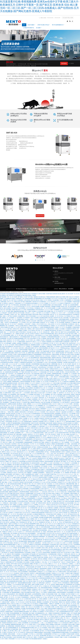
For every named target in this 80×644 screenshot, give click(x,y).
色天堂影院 (23, 557)
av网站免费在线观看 (29, 348)
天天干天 (60, 505)
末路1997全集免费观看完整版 (47, 334)
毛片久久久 (37, 412)
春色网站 (59, 495)
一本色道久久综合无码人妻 (52, 505)
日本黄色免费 (53, 545)
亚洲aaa (56, 319)
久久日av (16, 306)
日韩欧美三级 (54, 535)
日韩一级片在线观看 (54, 426)
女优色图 (21, 326)
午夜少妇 (27, 497)
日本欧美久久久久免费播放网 (55, 559)
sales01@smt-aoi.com (59, 283)
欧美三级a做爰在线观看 (14, 516)
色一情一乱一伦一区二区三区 (65, 437)
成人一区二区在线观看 (49, 406)
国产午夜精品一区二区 (57, 623)
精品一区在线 (76, 378)
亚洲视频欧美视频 (52, 485)
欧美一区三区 (64, 385)
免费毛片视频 (10, 576)
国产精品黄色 (8, 319)
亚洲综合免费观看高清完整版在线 (23, 345)
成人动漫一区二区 (61, 530)
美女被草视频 (18, 409)
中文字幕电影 (38, 396)
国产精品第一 (70, 631)
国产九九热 (27, 338)
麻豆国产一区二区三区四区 (12, 348)
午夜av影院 (15, 385)
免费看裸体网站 (16, 382)
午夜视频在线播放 (29, 493)
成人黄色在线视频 (69, 503)
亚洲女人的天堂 (67, 430)
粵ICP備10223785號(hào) (21, 289)
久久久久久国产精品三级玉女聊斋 (72, 311)
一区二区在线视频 (8, 607)
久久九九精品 (57, 543)
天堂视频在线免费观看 (49, 546)
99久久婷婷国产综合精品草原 (27, 361)
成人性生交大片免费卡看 (61, 533)
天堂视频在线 (37, 308)
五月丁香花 (30, 401)
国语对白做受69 (16, 607)
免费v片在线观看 (36, 584)
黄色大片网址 (45, 548)
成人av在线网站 (58, 388)
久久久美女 (74, 303)
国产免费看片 (32, 452)
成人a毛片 (71, 545)
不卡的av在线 (67, 370)
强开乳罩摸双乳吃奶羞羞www (66, 314)
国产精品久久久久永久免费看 (69, 361)
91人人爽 (78, 554)
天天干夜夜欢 (20, 487)
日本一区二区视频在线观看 (18, 319)
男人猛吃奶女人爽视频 (50, 444)
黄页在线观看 (9, 474)
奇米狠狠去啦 (71, 324)
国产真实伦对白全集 (22, 533)
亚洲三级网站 (36, 615)
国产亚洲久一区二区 (58, 599)
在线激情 (12, 553)
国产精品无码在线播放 (7, 637)
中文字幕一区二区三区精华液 (47, 455)
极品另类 (49, 503)
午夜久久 (67, 453)
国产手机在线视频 (47, 299)
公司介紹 (56, 289)
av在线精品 (20, 575)
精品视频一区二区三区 (60, 604)
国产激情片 (38, 608)
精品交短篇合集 (44, 549)
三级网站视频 (3, 302)
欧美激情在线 (43, 353)
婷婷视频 (76, 549)
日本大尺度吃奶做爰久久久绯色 (41, 362)
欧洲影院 (16, 458)
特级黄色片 (12, 410)
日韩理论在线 (67, 554)
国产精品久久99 (61, 501)
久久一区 (13, 430)
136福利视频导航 (33, 497)
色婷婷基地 (35, 422)
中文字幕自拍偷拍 (15, 305)
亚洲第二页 (44, 594)
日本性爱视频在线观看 (25, 337)
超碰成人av (52, 589)
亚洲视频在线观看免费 (37, 540)
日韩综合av (22, 493)
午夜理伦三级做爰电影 (47, 342)
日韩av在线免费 (47, 535)
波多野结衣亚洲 (30, 632)
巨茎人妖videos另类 (59, 557)
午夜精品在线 (39, 529)
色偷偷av (45, 639)
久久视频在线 (74, 322)
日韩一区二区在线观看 (46, 607)
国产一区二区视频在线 (8, 351)
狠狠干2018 (63, 332)
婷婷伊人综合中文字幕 (20, 353)
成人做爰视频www (65, 586)
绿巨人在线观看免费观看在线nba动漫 (65, 612)
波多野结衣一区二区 (45, 322)
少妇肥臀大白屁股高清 (39, 418)
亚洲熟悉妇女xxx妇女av (41, 410)
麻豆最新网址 (43, 346)
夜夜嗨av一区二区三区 (40, 505)
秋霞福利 (50, 568)
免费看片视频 (10, 591)
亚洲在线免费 (63, 383)
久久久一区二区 (58, 564)
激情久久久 (11, 306)
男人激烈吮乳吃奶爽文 (35, 463)
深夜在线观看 (50, 532)
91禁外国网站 (70, 629)
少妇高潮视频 (74, 463)
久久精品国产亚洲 (18, 513)
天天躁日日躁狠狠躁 (44, 511)
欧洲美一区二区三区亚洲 (32, 398)
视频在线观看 (11, 407)
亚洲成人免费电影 (24, 396)
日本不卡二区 (10, 302)
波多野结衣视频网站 (69, 449)
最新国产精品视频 (60, 353)
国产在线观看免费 (68, 584)
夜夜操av (6, 524)
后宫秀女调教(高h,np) (55, 385)
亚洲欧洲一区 (29, 346)
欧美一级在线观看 (65, 409)
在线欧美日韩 (21, 445)
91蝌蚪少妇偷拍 (16, 477)
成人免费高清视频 (62, 537)
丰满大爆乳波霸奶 (66, 401)
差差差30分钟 (29, 342)
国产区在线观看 (76, 584)
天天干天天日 (55, 299)
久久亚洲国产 (66, 527)
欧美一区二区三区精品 (72, 375)
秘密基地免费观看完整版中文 (11, 545)
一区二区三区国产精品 (28, 620)
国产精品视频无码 (63, 321)
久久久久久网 (40, 316)
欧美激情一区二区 (62, 447)
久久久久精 (8, 436)
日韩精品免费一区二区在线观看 (53, 340)
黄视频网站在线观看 (35, 345)
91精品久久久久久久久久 (59, 378)
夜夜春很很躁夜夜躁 (26, 423)
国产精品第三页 (5, 553)
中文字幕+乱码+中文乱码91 (74, 588)
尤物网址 (55, 447)
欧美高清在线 (24, 506)
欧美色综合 (14, 330)
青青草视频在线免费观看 (52, 469)
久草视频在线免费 (74, 377)
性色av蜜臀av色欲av (70, 509)
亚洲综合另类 (17, 302)
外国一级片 (44, 484)
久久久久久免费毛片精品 (67, 485)
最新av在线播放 (15, 396)
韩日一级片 (62, 455)
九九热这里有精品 (63, 626)
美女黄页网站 (64, 610)
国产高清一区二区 (47, 350)
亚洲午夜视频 (71, 479)
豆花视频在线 (27, 565)
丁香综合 (17, 326)
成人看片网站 (11, 631)
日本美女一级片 (69, 636)
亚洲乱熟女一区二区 (68, 406)
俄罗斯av (47, 369)
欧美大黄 (33, 300)
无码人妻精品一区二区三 (60, 367)
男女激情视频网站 (20, 442)
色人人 (51, 447)
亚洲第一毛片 (60, 434)
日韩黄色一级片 (24, 607)
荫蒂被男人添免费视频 (73, 626)
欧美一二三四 (46, 453)
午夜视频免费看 (7, 396)
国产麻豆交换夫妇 (56, 498)
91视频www (4, 532)
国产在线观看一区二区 (22, 457)
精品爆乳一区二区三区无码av (57, 316)
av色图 (37, 570)
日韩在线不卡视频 (59, 637)
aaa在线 (46, 321)
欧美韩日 (27, 319)
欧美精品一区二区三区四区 (27, 340)
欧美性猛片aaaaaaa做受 (51, 418)
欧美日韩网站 (40, 634)
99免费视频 (8, 624)
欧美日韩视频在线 (9, 346)
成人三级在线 (51, 468)
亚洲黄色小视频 (69, 573)
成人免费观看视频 (23, 449)
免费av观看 (28, 364)
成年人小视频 (28, 311)
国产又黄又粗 (51, 372)
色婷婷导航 (67, 576)
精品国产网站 (61, 469)
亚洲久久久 (73, 409)
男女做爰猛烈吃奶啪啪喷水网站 (35, 436)
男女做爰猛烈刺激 (25, 463)
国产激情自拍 (12, 599)
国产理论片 (12, 521)
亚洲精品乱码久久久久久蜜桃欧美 (57, 621)
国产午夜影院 (15, 417)
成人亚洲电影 (12, 618)
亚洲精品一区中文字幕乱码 (29, 330)
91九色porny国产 (41, 393)
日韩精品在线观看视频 (27, 380)
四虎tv (34, 580)
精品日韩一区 (75, 364)
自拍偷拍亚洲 (65, 308)
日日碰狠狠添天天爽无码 (71, 329)
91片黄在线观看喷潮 (35, 631)
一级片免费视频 (24, 556)
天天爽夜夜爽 (25, 343)
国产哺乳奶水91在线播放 (49, 540)
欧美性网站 (68, 508)
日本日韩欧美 (50, 367)
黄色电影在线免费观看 (56, 401)
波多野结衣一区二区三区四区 (13, 340)
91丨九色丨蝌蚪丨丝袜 (45, 401)
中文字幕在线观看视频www (44, 326)
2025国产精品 (28, 602)
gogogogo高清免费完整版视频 (67, 310)
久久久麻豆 (50, 463)
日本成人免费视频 (12, 605)
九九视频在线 (3, 557)
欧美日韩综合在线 (22, 588)
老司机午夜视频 (4, 327)
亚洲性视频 (58, 409)
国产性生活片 (14, 588)
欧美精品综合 (62, 484)
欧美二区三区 (30, 433)
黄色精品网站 (6, 498)
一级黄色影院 (55, 479)
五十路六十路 (18, 450)
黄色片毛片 (5, 442)
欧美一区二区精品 (42, 532)
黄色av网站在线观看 (72, 572)
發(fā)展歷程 (71, 289)
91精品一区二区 (8, 417)
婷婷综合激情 (36, 314)
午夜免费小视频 (76, 613)
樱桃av (6, 631)
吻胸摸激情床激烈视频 (19, 311)
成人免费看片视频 (30, 353)
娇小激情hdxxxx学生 (5, 350)
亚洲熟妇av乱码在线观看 (43, 447)
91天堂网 (43, 493)
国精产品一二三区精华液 (43, 621)
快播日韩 (9, 554)
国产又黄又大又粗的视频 (57, 394)
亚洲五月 (64, 452)
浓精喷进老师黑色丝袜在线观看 (13, 356)
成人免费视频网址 (35, 441)
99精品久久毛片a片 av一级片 (18, 358)
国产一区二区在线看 (20, 364)
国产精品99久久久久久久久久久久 (32, 445)
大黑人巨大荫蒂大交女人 (42, 324)
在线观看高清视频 (47, 305)
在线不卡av (26, 581)
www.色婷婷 (50, 618)
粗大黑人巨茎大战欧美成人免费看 (25, 564)
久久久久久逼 (12, 364)
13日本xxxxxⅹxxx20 (32, 621)
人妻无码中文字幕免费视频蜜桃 (11, 495)
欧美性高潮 (53, 351)
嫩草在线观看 (28, 594)
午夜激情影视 (75, 524)
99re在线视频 (66, 465)
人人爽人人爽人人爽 (54, 453)
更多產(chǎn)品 (40, 216)
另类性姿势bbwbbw (47, 354)
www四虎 (10, 354)
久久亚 (48, 302)
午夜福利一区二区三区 (60, 327)
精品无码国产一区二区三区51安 (15, 476)
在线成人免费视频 (27, 404)
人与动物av (71, 628)
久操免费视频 (17, 608)
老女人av (14, 535)
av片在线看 (12, 345)
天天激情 (4, 632)
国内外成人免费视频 (43, 559)
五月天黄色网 (44, 466)
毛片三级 (40, 305)
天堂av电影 (29, 332)
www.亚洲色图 (51, 399)
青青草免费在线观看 (50, 359)
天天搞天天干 (16, 519)
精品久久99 (30, 327)
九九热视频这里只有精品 (10, 299)
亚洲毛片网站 (37, 417)
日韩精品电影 (56, 335)
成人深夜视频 (73, 414)
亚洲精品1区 (35, 589)
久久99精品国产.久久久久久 (30, 377)
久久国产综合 (5, 513)
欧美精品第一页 (73, 369)
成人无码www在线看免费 (56, 551)
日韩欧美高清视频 (69, 428)
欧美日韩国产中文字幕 (36, 338)
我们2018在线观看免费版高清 (55, 549)
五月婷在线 (44, 449)
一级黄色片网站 (11, 412)
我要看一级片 (9, 461)
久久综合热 (45, 556)
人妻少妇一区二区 (52, 530)
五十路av (45, 597)
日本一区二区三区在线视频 (32, 517)
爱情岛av (26, 326)
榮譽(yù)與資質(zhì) (63, 289)
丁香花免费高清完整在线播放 (35, 457)
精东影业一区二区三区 (32, 305)
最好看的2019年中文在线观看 (28, 356)
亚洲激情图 (60, 362)
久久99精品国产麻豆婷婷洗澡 (50, 330)
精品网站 (46, 557)
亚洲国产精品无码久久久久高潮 (19, 310)
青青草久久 (19, 605)
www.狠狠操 (48, 623)
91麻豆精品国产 (7, 453)
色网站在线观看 (12, 634)
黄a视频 (42, 306)
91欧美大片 (68, 351)
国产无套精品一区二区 (7, 596)
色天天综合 (66, 599)
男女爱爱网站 (69, 335)
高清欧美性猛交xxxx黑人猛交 (37, 428)
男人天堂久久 (67, 618)
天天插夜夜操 (41, 637)
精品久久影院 (60, 545)
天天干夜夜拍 (44, 592)
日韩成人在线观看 (31, 570)
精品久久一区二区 (37, 342)
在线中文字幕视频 (11, 490)
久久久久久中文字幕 (36, 404)
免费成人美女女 (20, 560)
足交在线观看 (65, 624)
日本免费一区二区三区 (10, 437)
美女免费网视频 (7, 455)
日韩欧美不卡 (51, 490)
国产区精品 (49, 493)
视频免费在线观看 (57, 575)
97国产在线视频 (63, 425)
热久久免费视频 (66, 442)
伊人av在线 (75, 439)
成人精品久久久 (9, 477)
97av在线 (74, 437)
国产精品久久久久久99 (39, 538)
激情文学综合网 (35, 423)
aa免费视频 (13, 522)
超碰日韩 (75, 425)
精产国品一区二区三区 (54, 548)
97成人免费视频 (41, 624)
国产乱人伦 (9, 519)
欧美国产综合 (41, 378)
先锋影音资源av (34, 385)
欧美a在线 (45, 492)
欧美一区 (4, 519)
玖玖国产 (59, 485)
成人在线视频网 (68, 302)
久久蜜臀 (8, 423)
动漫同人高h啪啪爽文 (25, 468)
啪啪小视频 (4, 482)
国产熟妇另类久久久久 (42, 506)
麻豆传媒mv (68, 621)
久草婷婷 (12, 314)
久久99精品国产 (4, 313)
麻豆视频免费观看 (38, 299)
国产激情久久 (28, 430)
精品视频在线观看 (44, 318)
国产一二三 (75, 458)
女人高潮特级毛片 (41, 377)
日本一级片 (76, 559)
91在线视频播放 (11, 409)
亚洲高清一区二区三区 (19, 524)
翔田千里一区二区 (61, 422)
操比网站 (24, 321)
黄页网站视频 (43, 636)
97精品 (22, 592)
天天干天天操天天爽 (33, 578)
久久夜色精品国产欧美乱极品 (7, 380)
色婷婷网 (22, 482)
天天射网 (70, 404)
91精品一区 (60, 404)
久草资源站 (44, 487)
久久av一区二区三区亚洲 (34, 343)
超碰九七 (52, 620)
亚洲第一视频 (45, 396)
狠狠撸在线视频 (31, 541)
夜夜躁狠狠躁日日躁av (47, 404)
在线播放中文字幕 (43, 490)
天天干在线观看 (46, 551)
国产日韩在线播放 (69, 353)
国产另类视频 (66, 538)
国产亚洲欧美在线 (55, 402)
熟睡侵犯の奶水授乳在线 (39, 297)
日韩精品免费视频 (44, 366)
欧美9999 (77, 565)
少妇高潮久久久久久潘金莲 (71, 469)
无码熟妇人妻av (23, 329)
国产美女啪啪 (21, 313)
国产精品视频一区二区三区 (16, 540)
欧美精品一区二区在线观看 (55, 390)
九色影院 (71, 608)
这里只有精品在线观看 (57, 305)
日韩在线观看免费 (59, 370)
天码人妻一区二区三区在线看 (64, 565)
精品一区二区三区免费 (27, 624)
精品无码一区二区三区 (68, 505)
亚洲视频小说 (23, 519)
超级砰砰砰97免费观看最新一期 (40, 537)
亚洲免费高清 (38, 543)
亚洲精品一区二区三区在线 (42, 382)
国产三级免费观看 (65, 493)
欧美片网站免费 (63, 600)
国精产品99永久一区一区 (59, 532)
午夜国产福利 (68, 458)
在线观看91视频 (72, 529)
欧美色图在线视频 (4, 492)
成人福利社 (37, 516)
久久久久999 (56, 476)
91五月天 (55, 404)
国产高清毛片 (30, 417)
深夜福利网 (52, 516)
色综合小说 (43, 565)
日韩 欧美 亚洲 (67, 557)
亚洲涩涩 (29, 321)
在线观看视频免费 (18, 576)
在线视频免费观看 (48, 634)
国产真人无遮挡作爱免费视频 (41, 348)
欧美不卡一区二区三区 (11, 406)
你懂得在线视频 (56, 354)
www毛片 (67, 497)
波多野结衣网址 (66, 516)
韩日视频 (52, 370)
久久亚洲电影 (65, 495)
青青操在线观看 (46, 553)
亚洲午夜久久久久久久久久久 (57, 302)
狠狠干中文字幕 (7, 500)
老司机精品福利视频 (16, 551)
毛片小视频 (67, 444)
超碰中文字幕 (65, 343)
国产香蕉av (22, 334)
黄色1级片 (51, 318)
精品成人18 (58, 616)
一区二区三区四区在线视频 (54, 519)
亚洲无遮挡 (9, 551)
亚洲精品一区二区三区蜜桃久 (25, 386)
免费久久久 (51, 564)
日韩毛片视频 (27, 378)
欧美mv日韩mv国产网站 (18, 497)
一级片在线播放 (59, 516)
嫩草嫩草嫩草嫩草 (29, 442)
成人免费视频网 (39, 406)
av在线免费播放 (16, 556)
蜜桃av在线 (61, 449)
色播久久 (5, 316)
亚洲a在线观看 (39, 481)
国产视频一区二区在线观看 (44, 576)
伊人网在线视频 (76, 300)
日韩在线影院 (26, 444)
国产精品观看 (33, 554)
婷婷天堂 (73, 554)
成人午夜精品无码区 (73, 513)
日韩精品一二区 (4, 589)
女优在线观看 (28, 553)
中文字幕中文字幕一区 (63, 299)
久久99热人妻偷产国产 (18, 565)
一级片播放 (65, 305)
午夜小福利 (63, 391)
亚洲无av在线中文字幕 (38, 380)
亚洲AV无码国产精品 (73, 498)
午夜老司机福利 (40, 616)
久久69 (47, 390)
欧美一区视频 (70, 580)
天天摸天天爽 (54, 527)
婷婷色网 (52, 319)
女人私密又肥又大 (17, 420)
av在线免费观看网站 (71, 332)
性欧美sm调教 (72, 624)
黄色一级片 (31, 484)
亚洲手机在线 (17, 589)
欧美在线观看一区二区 (73, 321)
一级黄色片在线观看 (63, 605)
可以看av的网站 (54, 605)
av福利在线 (33, 597)
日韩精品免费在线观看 (26, 447)
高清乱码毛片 (65, 564)
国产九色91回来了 (10, 374)
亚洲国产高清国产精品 (51, 474)
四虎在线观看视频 (43, 530)
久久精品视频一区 (53, 497)
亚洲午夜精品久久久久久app (42, 335)
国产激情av (21, 297)
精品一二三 (6, 332)
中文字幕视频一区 (66, 374)
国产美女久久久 (65, 414)
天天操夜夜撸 (51, 477)
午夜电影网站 (9, 441)
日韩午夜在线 (21, 383)
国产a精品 (31, 297)
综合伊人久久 (50, 383)
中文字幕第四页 (26, 318)
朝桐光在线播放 (13, 503)
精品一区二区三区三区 (23, 545)
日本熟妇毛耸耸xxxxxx (52, 565)
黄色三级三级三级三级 (71, 578)
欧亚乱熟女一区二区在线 (25, 428)
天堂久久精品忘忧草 (51, 412)
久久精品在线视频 (25, 554)
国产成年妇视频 (61, 509)
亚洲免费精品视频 (53, 554)
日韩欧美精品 (65, 415)
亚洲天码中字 (75, 482)
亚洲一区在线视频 (34, 530)
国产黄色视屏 (73, 473)
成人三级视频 (37, 340)
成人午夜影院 (49, 386)
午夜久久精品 (61, 356)
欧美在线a (13, 414)
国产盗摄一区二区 (38, 564)
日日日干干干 (6, 481)
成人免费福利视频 (60, 428)
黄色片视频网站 (26, 455)
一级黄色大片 (52, 604)
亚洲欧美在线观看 (20, 430)
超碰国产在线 (32, 529)
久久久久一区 (8, 390)
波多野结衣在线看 (43, 477)
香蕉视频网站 (6, 402)
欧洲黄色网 (75, 535)
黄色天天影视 (7, 370)
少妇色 (57, 321)
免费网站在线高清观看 (17, 390)
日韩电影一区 (35, 553)
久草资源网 (11, 589)
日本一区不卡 (68, 350)
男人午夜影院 (38, 484)
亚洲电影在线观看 (67, 358)
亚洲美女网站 (58, 624)
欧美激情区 (70, 487)
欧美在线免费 (49, 423)
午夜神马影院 (13, 616)
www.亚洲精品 (6, 540)
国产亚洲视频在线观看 (74, 556)
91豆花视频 (62, 329)
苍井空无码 (12, 332)
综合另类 (68, 594)
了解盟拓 (72, 63)
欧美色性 (53, 584)
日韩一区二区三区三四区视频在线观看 (57, 396)
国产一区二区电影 (32, 449)
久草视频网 (5, 516)
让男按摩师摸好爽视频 (39, 471)
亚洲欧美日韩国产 (33, 326)
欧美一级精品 (74, 560)
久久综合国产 (10, 586)
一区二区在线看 (22, 322)
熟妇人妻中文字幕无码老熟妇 (64, 570)
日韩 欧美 (66, 591)
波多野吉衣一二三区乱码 (51, 583)
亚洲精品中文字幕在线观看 (35, 545)
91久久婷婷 (63, 543)
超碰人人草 (70, 613)
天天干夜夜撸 (32, 431)
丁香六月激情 (63, 548)
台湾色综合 (48, 356)
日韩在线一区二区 (30, 415)
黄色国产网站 (3, 581)
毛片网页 (62, 300)
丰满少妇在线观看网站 (23, 572)
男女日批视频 (28, 399)
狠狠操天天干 (43, 441)
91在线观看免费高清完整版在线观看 (52, 380)
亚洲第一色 (58, 431)
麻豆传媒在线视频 (59, 445)
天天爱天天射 (62, 508)
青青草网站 (60, 345)
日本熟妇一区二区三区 (13, 532)
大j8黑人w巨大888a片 (49, 433)
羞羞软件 (64, 559)
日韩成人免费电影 (43, 599)
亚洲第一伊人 (29, 458)
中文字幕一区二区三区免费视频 (37, 444)
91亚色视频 (71, 591)
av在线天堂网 (18, 489)
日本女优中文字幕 (51, 533)
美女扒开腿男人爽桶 (64, 297)
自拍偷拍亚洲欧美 (5, 468)
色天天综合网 (37, 493)
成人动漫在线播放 (4, 521)
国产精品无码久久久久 (58, 439)
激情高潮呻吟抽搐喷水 (71, 422)
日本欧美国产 (28, 324)
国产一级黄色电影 (74, 418)
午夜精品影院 (47, 306)
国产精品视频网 (21, 548)
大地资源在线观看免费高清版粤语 (45, 575)
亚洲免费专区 (9, 497)
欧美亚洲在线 (42, 407)
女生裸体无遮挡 (28, 599)
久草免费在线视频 (64, 450)
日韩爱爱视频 (32, 351)
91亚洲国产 (39, 548)
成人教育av (20, 418)
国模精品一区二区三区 (62, 514)
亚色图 (50, 335)
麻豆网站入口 (36, 327)
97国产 (58, 391)
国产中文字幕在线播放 (18, 562)
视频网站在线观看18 (14, 492)
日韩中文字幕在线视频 (31, 316)
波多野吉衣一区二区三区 (33, 434)
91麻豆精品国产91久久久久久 (7, 559)
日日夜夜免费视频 (72, 637)
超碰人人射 (24, 375)
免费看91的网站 (52, 591)
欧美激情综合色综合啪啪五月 (32, 303)
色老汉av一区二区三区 (71, 604)
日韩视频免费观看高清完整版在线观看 (60, 632)
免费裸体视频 (54, 364)
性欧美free (62, 453)
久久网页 (62, 471)
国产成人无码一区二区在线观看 (46, 388)
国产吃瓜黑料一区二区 (25, 479)
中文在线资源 (60, 591)
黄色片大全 (55, 572)
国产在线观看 (68, 356)
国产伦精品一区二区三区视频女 (38, 610)
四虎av (61, 430)
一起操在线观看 (74, 444)
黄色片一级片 (56, 430)
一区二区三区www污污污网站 (55, 556)
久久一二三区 (64, 431)
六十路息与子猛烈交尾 (16, 436)
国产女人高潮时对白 (16, 500)
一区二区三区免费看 (74, 442)
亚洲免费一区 (53, 422)
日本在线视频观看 (13, 399)
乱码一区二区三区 (53, 524)
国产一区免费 (3, 490)
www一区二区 (74, 393)
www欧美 (57, 455)
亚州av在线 (21, 473)
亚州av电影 (76, 345)
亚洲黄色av (45, 457)
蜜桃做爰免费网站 (27, 540)
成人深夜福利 (39, 541)
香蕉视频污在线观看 (68, 466)
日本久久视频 (39, 535)
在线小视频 (55, 386)
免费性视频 (66, 369)
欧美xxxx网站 (51, 321)
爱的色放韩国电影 (49, 461)
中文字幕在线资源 (17, 401)
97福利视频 (7, 314)
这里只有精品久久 (17, 474)
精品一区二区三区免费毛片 (58, 350)
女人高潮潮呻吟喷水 (69, 398)
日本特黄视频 (10, 608)
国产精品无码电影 (54, 602)
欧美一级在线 (63, 629)
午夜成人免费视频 (7, 382)
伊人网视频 (12, 481)
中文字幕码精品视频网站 (38, 605)
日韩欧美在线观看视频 (25, 382)
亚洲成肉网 (41, 422)
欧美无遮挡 (73, 434)
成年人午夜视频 (57, 525)
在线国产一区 (38, 474)
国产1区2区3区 (27, 374)
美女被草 (43, 340)
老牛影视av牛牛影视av (22, 406)
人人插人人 (33, 313)
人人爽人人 (42, 623)
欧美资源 (66, 545)
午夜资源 (73, 330)
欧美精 (72, 354)
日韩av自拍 (41, 369)
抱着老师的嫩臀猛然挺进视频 (25, 583)
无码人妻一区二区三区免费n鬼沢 (46, 508)
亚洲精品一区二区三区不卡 (51, 303)
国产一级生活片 (62, 562)
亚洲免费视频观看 (38, 354)
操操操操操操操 (43, 568)
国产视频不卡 (65, 529)
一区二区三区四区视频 (58, 466)
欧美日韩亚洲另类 (40, 310)
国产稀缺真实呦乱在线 (68, 522)
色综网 (51, 525)
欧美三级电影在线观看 (58, 342)
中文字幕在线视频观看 (24, 586)
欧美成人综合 (64, 306)
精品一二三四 (46, 481)
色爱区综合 (67, 445)
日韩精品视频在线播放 (64, 377)
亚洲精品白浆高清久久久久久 (56, 369)
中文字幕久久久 (32, 634)
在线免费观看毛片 (8, 334)
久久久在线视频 (30, 394)
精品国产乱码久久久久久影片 (52, 513)
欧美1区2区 (75, 460)
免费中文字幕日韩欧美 (21, 332)
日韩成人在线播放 (57, 568)
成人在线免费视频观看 (15, 506)
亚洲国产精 (5, 300)
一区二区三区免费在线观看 (22, 616)
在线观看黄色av (64, 540)
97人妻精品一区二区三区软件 (49, 580)
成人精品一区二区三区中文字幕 (23, 414)
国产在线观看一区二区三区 (41, 567)
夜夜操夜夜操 (74, 346)
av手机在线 (73, 452)
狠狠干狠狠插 (70, 597)
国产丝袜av (76, 537)
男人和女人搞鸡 (74, 426)
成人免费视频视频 (31, 437)
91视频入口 (45, 591)
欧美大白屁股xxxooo (14, 468)
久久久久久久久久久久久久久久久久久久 (16, 511)
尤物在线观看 (25, 351)
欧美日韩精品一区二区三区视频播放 (42, 394)
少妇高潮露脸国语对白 (67, 388)
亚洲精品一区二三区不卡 (57, 313)
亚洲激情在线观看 (52, 592)
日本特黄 (71, 415)
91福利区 (60, 527)
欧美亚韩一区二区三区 (24, 600)
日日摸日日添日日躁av (21, 636)
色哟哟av (30, 329)
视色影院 (42, 434)
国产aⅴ (41, 586)
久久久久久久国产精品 (7, 329)
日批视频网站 (56, 588)
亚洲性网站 (75, 455)
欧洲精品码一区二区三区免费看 (45, 572)
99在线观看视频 (45, 545)
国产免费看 (23, 439)
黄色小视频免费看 (20, 594)
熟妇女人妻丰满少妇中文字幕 (61, 334)
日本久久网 (29, 322)
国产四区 (42, 631)
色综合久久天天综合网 (40, 391)
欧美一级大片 (63, 597)
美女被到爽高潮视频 (49, 471)
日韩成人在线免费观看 (23, 623)
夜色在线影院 (16, 580)
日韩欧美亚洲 (61, 521)
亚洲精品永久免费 (24, 431)
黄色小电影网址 (75, 557)
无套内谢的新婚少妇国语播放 (58, 503)
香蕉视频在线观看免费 (56, 452)
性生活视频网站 (22, 417)
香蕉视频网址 (43, 465)
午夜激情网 (43, 337)
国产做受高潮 (33, 600)
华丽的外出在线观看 (75, 348)
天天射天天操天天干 (45, 489)
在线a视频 (41, 517)
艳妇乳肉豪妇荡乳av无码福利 (13, 425)
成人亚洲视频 (11, 433)
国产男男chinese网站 (58, 618)
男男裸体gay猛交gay (65, 348)
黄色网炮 (18, 490)
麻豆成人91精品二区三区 (41, 300)
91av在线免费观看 (74, 632)
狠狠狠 (57, 297)
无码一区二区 (58, 382)
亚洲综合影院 (71, 431)
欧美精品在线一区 (63, 441)
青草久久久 (47, 422)
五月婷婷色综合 (44, 420)
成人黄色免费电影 (34, 468)
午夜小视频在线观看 (45, 351)
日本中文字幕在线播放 (8, 543)
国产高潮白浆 (25, 484)
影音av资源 (33, 592)
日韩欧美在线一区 (44, 516)
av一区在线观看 (18, 318)
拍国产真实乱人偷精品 (68, 549)
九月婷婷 (15, 354)
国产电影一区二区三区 (33, 522)
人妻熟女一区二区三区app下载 (23, 535)
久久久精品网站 (12, 538)
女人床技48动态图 (47, 541)
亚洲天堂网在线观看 (46, 527)
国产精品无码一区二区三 (54, 348)
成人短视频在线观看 (71, 396)
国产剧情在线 (57, 461)
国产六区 (63, 519)
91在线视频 (18, 375)
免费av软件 (23, 626)
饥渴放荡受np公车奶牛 (15, 498)
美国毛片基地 (34, 393)
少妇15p (2, 444)
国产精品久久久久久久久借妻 (33, 511)
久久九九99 (5, 575)
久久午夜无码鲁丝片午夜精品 (46, 615)
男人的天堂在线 (14, 453)
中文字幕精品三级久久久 (70, 316)
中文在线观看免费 (66, 390)
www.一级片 (18, 314)
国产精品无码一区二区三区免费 (56, 398)
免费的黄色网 (58, 399)
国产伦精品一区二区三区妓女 (15, 367)
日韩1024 (12, 450)
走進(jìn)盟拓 (31, 25)
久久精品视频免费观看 (27, 366)
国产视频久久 (9, 366)
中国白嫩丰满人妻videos (15, 402)
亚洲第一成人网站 (70, 500)
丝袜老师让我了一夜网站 (49, 332)
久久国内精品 (38, 415)
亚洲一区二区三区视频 (44, 589)
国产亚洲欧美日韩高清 (41, 503)
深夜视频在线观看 (60, 351)
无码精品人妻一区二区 (54, 420)
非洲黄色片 (23, 498)
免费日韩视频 (11, 525)
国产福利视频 (58, 596)
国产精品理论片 (15, 308)
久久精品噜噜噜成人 (25, 597)
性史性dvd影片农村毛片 (74, 589)
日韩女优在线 (27, 300)
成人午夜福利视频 (24, 613)
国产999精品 (72, 433)
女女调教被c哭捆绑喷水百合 (39, 514)
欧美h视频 (37, 353)
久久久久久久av (11, 549)
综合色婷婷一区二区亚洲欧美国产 (58, 481)
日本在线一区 (37, 527)
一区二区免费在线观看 (33, 508)
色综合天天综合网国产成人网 (57, 576)
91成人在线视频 (11, 529)
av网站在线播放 (36, 322)
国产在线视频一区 (26, 551)
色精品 (56, 537)
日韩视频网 (49, 441)
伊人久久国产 (36, 366)
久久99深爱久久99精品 (26, 591)
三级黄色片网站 (4, 599)
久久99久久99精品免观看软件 (9, 594)
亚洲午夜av (15, 313)
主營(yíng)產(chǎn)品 (43, 25)
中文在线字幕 (16, 482)
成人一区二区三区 (34, 477)
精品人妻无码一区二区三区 (55, 324)
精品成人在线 (63, 607)
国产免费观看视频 (58, 415)
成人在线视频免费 (19, 374)
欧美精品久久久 (31, 406)
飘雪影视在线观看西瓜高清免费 (10, 383)
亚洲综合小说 (39, 597)
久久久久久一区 (51, 409)
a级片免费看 (39, 350)
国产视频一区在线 (49, 378)
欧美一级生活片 (55, 377)
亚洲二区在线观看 (74, 445)
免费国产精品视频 (12, 501)
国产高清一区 (39, 330)
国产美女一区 (46, 319)
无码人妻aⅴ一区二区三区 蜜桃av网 (50, 562)
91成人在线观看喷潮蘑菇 (47, 415)
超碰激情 (13, 375)
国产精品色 (39, 600)
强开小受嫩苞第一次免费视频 (31, 473)
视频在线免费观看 (50, 375)
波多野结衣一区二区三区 (65, 393)
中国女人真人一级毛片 (65, 417)
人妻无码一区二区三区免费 (36, 319)
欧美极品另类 (70, 447)
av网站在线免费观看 (61, 592)
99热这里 (28, 548)
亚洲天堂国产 (26, 631)
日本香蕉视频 (18, 321)
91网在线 (2, 612)
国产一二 (48, 377)
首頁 (24, 25)
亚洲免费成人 (21, 324)
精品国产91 (25, 450)
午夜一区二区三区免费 (12, 297)
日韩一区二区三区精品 (26, 490)
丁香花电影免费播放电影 (53, 425)
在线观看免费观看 (31, 310)
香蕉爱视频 (18, 481)
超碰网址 (66, 489)
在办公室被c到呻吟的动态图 (48, 414)
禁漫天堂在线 (32, 409)
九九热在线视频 (13, 560)
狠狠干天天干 (3, 584)
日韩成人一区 (23, 485)
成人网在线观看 (25, 489)
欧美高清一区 (70, 559)
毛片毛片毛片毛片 (27, 513)
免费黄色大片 (30, 557)
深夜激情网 (53, 553)
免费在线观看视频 (40, 525)
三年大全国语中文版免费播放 (69, 546)
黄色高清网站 (73, 372)
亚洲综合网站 (45, 497)
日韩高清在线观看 (30, 567)
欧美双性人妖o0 (69, 378)
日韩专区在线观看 (36, 306)
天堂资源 (76, 495)
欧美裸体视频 (65, 324)
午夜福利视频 (20, 469)
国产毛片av (15, 596)
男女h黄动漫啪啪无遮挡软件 (36, 639)
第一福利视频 (56, 450)
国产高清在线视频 (69, 530)
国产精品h (21, 335)
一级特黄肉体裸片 (4, 560)
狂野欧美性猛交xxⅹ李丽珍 (38, 476)
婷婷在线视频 (49, 417)
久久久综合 (45, 564)
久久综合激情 (53, 500)
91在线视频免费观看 (15, 370)
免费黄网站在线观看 (66, 399)
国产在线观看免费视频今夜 (12, 628)
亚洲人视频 (16, 466)
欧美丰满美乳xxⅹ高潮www (38, 461)
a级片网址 (7, 450)
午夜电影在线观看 (70, 634)
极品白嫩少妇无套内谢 (45, 364)
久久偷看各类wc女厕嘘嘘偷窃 (69, 382)
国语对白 (39, 449)
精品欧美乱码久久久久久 (23, 452)
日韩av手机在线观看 (68, 345)
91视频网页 (25, 436)
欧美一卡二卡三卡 (11, 508)
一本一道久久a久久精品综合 (57, 489)
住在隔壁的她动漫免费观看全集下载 (46, 578)
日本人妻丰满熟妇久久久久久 (18, 509)
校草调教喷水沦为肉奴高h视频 (10, 418)
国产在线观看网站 (34, 495)
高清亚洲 (10, 313)
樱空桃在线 (69, 616)
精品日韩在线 (46, 316)
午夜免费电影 (8, 330)
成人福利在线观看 (72, 306)
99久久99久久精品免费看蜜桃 (13, 439)
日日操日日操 (18, 529)
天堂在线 (67, 372)
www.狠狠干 (69, 532)
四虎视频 (10, 447)
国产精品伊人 (43, 570)
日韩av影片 (28, 313)
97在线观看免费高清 (36, 414)
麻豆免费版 (36, 620)
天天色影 (10, 482)
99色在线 (75, 406)
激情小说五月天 (12, 378)
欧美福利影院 (59, 361)
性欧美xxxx (42, 620)
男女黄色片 (54, 434)
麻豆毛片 (62, 426)
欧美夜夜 (11, 513)
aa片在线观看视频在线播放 (8, 353)
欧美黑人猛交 (64, 492)
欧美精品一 (76, 580)
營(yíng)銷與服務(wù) (58, 25)
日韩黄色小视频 (63, 588)
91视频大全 (58, 493)
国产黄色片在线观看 (12, 316)
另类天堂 (60, 583)
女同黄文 (42, 546)
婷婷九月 (41, 495)
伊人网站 (64, 580)
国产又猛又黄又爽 (22, 327)
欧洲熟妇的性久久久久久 (62, 608)
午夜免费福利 (57, 310)
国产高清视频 (14, 533)
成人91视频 (67, 434)
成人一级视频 (16, 334)
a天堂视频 (72, 319)
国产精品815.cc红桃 (35, 337)
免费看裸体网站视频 (57, 374)
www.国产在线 (60, 553)
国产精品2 (48, 522)
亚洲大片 (35, 624)
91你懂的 (32, 562)
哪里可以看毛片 (18, 380)
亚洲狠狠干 (10, 584)
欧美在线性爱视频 (30, 608)
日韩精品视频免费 (10, 415)
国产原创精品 (69, 391)
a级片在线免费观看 (72, 605)
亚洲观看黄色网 (69, 455)
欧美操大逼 (6, 505)
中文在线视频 (22, 495)
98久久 (54, 407)
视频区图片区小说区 (14, 600)
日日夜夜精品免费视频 (34, 489)
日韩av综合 (4, 398)
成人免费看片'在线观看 (27, 500)
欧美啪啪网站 (8, 369)
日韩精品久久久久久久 (29, 505)
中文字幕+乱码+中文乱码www (24, 391)
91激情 (72, 342)
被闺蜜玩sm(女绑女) (73, 407)
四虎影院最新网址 (33, 572)
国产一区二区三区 (12, 514)
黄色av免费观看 (29, 388)
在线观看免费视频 (40, 452)
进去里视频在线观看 (47, 479)
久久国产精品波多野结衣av (73, 525)
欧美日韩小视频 (69, 535)
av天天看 (77, 436)
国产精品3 (33, 382)
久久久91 (42, 303)
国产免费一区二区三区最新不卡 (44, 313)
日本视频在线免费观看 (24, 596)
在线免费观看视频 (36, 364)
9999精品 (25, 434)
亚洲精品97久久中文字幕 (14, 460)
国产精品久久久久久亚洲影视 (32, 465)
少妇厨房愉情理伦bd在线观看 (7, 362)
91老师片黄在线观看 (17, 637)
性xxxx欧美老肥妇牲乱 (34, 623)
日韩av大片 (33, 548)
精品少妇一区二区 (54, 314)
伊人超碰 (70, 359)
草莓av (6, 476)
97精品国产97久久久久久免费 (64, 482)
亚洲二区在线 (24, 537)
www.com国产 (57, 610)
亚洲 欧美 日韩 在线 (58, 318)
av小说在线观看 (40, 311)
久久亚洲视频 (59, 538)
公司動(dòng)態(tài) (29, 28)
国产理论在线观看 (68, 423)
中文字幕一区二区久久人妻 (55, 343)
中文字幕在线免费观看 (50, 631)
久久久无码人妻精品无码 (62, 407)
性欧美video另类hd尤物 (11, 445)
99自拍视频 (27, 592)
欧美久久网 (50, 543)
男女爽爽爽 (36, 388)
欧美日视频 (9, 310)
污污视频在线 (21, 399)
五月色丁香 (16, 567)
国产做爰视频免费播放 (16, 423)
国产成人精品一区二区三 (20, 398)
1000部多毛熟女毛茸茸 (51, 514)
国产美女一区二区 (50, 445)
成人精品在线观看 (74, 586)
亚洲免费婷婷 (37, 466)
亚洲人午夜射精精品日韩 (22, 522)
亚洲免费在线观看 (52, 487)
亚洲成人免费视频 (50, 624)
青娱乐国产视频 (51, 338)
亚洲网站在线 (10, 621)
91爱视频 (54, 345)
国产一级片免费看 (70, 337)
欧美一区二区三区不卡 (42, 485)
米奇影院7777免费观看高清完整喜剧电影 (23, 362)
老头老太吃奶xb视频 (65, 346)
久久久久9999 (46, 460)
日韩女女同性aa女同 (16, 610)
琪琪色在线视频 (47, 632)
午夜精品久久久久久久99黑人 (58, 573)
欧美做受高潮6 (42, 375)
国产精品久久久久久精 (18, 422)
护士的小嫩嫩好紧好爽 (21, 570)
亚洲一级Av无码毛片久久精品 (27, 516)
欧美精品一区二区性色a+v (13, 527)
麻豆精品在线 (66, 623)
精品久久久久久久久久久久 (69, 551)
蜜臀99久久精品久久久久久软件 (9, 452)
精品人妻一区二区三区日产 (11, 324)
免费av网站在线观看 (53, 366)
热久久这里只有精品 (42, 618)
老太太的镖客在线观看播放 (18, 338)
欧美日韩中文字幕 (35, 546)
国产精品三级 (32, 616)
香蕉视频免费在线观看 (49, 327)
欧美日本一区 (37, 372)
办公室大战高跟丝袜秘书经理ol (62, 433)
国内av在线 (35, 532)
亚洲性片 (53, 628)
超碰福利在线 (74, 516)
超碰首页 (23, 370)
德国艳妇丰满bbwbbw (57, 358)
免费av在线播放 (74, 493)
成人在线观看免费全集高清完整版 (11, 372)
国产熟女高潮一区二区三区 (25, 306)
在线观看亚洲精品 (28, 422)
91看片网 (16, 449)
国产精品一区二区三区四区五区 (30, 576)
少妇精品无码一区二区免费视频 (64, 615)
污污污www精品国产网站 (19, 584)
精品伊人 (9, 604)
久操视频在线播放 (9, 612)
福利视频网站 (41, 473)
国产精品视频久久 (70, 326)
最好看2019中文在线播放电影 (39, 302)
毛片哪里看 (44, 338)
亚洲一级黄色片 (4, 306)
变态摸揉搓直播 (56, 613)
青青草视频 (43, 445)
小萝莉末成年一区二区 (43, 398)
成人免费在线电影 (41, 583)
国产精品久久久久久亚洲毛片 (64, 330)
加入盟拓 (38, 28)
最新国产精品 (36, 401)
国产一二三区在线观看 (69, 313)
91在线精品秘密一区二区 (40, 596)
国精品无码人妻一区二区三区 (64, 524)
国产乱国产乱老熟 (69, 471)
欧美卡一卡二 (30, 538)
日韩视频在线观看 (72, 492)
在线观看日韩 (42, 450)
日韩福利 (15, 548)
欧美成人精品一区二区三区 (32, 407)
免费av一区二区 (15, 335)
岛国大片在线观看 (35, 318)
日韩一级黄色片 (72, 567)
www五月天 (56, 600)
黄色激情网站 (50, 465)
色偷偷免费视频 (19, 378)
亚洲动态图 (66, 628)
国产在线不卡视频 (73, 334)
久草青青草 (27, 441)
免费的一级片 (12, 442)
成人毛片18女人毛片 (51, 391)
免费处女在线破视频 (65, 340)
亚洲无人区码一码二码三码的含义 (31, 604)
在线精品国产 (19, 299)
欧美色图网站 (23, 308)
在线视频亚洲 (42, 522)
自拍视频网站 (18, 433)
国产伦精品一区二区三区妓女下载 (69, 461)
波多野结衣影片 (73, 343)
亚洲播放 (18, 410)
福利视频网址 (61, 535)
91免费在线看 (22, 517)
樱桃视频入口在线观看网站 (43, 602)
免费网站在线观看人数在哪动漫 (15, 404)
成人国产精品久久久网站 (69, 553)
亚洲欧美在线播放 (63, 506)
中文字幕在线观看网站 (71, 338)
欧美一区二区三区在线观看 (41, 519)
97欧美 (5, 340)
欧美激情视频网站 (7, 386)
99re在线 (16, 346)
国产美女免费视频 (16, 369)
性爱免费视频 (42, 423)
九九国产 (31, 596)
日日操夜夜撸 (19, 546)
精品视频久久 (38, 562)
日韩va (71, 538)
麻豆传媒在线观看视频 (27, 615)
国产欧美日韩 (49, 450)
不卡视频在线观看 (21, 342)
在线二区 (31, 607)
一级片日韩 (3, 586)
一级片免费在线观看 (41, 533)
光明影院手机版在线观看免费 (38, 513)
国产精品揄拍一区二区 (59, 473)
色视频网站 (64, 568)
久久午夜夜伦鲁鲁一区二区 (43, 426)
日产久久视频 (63, 375)
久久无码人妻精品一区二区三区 (28, 410)
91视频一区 (56, 393)
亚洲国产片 (43, 469)
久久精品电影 (74, 374)
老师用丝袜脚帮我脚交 (26, 589)
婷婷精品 (28, 495)
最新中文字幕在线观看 (44, 314)
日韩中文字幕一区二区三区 (54, 492)
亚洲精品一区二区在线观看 (8, 318)
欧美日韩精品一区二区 (59, 463)
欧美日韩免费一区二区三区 (61, 359)
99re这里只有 (24, 508)
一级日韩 (38, 351)
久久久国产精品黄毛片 (65, 402)
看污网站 (62, 372)
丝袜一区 (12, 321)
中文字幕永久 (37, 420)
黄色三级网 (4, 501)
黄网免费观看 (34, 378)
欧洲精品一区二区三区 (50, 428)
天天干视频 (21, 372)
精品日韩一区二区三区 (41, 437)
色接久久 (21, 629)
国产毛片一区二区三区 (48, 600)
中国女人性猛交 (15, 393)
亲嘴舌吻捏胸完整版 (58, 465)
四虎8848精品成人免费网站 (26, 425)
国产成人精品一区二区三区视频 (66, 386)
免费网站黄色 (9, 556)
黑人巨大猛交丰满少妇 (67, 517)
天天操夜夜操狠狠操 (9, 489)
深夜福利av (15, 386)
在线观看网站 (58, 414)
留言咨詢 (64, 63)
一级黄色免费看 (74, 618)
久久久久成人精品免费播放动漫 (32, 358)
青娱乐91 (2, 541)
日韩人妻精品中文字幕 (39, 521)
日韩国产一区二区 (26, 610)
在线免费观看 (9, 565)
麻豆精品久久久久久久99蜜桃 (21, 543)
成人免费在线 (35, 369)
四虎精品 (32, 492)
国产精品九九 (71, 385)
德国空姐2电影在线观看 (26, 314)
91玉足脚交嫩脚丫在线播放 (10, 343)
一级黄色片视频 (53, 521)
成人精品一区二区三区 (37, 332)
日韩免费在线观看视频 (60, 578)
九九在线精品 (20, 505)
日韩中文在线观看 (17, 366)
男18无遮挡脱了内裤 (22, 514)
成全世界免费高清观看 (61, 631)
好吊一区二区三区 (15, 350)
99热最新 (4, 623)
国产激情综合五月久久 (26, 369)
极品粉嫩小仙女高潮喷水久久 (68, 412)
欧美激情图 (48, 573)
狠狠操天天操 (62, 602)
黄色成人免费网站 (30, 519)
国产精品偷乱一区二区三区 (30, 629)
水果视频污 (20, 330)
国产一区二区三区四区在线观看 (48, 308)
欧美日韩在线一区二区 (74, 599)
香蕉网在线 (68, 322)
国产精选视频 (72, 308)
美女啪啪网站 (69, 327)
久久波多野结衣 (70, 436)
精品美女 (34, 602)
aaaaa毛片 (35, 458)
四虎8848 (30, 537)
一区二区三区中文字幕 (50, 538)
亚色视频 (3, 556)
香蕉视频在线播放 (23, 426)
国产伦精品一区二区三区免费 (12, 428)
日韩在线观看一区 (13, 639)
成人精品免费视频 (13, 575)
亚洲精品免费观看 (47, 498)
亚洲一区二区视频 (51, 431)
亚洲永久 (38, 592)
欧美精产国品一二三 (65, 380)
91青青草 (13, 578)
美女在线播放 (27, 562)
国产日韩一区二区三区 (24, 453)
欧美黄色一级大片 (51, 353)
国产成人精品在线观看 (69, 366)
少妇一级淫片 (61, 560)
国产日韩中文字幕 (43, 399)
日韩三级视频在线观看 (21, 538)
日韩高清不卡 (67, 463)
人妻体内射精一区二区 (20, 303)
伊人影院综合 (5, 303)
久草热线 (76, 612)
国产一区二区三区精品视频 (36, 453)
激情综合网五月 (23, 412)
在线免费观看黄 (17, 351)
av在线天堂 (37, 549)
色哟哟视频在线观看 (30, 370)
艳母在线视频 (7, 359)
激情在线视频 (51, 594)
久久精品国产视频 (26, 402)
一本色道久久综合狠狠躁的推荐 (11, 322)
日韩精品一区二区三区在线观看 (57, 322)
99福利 (42, 327)
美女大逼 (44, 474)
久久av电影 (41, 385)
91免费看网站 (35, 399)
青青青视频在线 (66, 583)
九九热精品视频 (5, 592)
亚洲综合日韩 (16, 329)
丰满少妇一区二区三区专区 (24, 385)
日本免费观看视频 (37, 487)
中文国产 (26, 297)
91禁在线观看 (25, 409)
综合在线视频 (37, 607)
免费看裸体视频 (63, 420)
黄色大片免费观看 (4, 567)
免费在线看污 (40, 321)
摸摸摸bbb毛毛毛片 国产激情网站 (45, 458)
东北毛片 (40, 553)
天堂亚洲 (63, 636)
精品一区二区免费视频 (55, 629)
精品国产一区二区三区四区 (13, 431)
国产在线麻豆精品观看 (72, 533)
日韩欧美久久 (60, 554)
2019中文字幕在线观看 (33, 450)
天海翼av (34, 324)
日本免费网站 (35, 386)
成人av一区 (61, 366)
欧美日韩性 (21, 348)
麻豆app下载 (31, 466)
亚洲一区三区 (52, 361)
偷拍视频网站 (56, 417)
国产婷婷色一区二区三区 (54, 597)
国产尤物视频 (3, 591)
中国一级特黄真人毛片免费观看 (37, 612)
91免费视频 (70, 537)
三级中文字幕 (23, 527)
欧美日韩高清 (35, 490)
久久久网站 (34, 430)
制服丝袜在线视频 (12, 615)
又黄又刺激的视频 (52, 362)
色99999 (14, 636)
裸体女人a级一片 (19, 631)
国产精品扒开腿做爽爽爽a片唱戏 (32, 524)
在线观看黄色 (36, 346)
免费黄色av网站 (7, 533)
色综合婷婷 (34, 321)
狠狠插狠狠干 (44, 409)
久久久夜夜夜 (69, 543)
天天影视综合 (8, 636)
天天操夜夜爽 (49, 407)
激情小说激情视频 (21, 394)
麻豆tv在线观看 (7, 308)
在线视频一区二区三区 (30, 383)
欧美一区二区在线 (59, 406)
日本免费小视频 (10, 311)
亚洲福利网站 (51, 537)
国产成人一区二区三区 (29, 549)
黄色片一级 (64, 525)
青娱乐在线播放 (23, 466)
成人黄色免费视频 (63, 479)
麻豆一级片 (3, 628)
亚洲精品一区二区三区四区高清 (58, 326)
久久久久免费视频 (32, 426)
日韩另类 (11, 567)
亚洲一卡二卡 (15, 426)
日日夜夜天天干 (24, 460)
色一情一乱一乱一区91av (57, 522)
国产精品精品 (31, 412)
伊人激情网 (57, 372)
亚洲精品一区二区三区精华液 (9, 546)
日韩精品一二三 (73, 564)
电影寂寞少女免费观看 (71, 602)
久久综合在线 (77, 597)
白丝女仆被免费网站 (31, 485)
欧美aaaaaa (7, 321)
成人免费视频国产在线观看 (73, 610)
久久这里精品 (57, 346)
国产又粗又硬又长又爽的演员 (14, 557)
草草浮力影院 (14, 564)
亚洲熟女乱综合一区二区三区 (71, 521)
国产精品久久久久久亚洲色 (39, 390)
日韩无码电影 (25, 367)
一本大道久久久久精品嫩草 (22, 634)
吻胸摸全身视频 (60, 584)
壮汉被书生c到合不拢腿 (39, 442)
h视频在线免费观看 (39, 632)
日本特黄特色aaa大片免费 (28, 521)
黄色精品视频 (44, 372)
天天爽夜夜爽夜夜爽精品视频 (53, 337)
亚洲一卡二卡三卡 (66, 575)
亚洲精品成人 (6, 503)
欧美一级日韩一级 (19, 549)
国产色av (47, 525)
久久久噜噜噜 (27, 469)
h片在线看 (33, 503)
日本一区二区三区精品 (49, 616)
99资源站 (50, 300)
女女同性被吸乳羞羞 (35, 469)
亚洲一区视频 (13, 505)
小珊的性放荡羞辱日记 (14, 337)
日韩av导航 (77, 326)
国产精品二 (47, 452)
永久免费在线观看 (7, 393)
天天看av (34, 583)
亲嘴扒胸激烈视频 (70, 484)
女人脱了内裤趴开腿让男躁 (73, 490)
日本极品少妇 (46, 586)
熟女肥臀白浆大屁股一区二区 (42, 361)
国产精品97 (11, 361)
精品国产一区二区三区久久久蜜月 (31, 359)
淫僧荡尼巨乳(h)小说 (40, 356)
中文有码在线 (10, 632)
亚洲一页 (76, 447)
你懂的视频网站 (29, 439)
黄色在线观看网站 (57, 517)
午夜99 (49, 628)
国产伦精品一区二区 (13, 327)
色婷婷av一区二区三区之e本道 (18, 602)
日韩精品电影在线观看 (41, 431)
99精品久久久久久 (9, 449)
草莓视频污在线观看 (56, 306)
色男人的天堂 (74, 570)
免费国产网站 (50, 346)
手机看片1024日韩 (43, 468)
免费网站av (76, 359)
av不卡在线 (63, 337)
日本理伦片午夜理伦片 (35, 334)
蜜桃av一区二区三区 (35, 455)
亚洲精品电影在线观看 (39, 433)
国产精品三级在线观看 (52, 482)
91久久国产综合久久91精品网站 (16, 300)
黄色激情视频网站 (29, 471)
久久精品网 (3, 610)
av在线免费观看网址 (31, 498)
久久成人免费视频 (12, 469)
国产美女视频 (16, 465)
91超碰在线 (25, 420)
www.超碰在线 (29, 580)
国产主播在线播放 (18, 434)
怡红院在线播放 (7, 535)
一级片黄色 (44, 543)
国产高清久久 (11, 568)
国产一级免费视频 (27, 476)
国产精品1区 (29, 461)
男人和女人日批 (13, 530)
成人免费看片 (76, 423)
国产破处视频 (3, 297)
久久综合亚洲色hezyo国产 (23, 501)
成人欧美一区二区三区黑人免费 (45, 430)
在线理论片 (32, 573)
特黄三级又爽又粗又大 (29, 335)
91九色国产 (20, 503)
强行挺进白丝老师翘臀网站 (12, 388)
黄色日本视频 (57, 383)
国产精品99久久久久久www (40, 482)
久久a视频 (59, 308)
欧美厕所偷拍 (67, 342)
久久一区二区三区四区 (72, 420)
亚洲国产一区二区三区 (48, 436)
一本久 (78, 361)
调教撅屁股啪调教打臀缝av (65, 460)
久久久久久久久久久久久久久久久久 (65, 474)
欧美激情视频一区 (25, 477)
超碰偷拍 (17, 412)
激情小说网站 (28, 584)
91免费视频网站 (68, 300)
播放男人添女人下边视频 (52, 410)
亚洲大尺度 (58, 332)
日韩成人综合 (4, 615)
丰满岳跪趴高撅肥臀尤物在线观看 (21, 612)
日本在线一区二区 (19, 599)
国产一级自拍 (55, 441)
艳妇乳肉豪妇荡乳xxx (69, 468)
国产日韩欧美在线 (33, 367)
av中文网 (9, 338)
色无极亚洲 (66, 418)
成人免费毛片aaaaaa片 (5, 430)
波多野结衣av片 (75, 508)
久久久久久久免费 (49, 310)
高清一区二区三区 (28, 487)
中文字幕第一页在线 (47, 439)
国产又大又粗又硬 (34, 586)
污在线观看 (43, 412)
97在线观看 (52, 382)
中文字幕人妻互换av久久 (50, 612)
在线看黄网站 (61, 497)
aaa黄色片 (63, 616)
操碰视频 (67, 473)
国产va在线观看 (16, 447)
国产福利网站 (22, 388)
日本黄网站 (77, 367)
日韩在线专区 (25, 529)
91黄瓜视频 (66, 318)
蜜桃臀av (27, 560)
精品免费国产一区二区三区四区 (12, 485)
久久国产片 (43, 345)
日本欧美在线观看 (37, 500)
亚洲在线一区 (42, 386)
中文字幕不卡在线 (50, 596)
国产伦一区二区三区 (35, 565)
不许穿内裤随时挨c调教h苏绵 (35, 556)
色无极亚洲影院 (21, 316)
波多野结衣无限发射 (27, 390)
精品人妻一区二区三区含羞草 (65, 364)
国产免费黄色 (21, 471)
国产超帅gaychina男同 (65, 354)
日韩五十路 (20, 444)
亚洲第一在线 (57, 594)
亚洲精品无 (42, 359)
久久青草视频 (60, 418)
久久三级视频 (22, 458)
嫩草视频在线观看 (18, 559)
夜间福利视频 (23, 305)
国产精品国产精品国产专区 (11, 583)
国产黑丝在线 (34, 559)
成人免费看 (57, 471)
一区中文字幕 (47, 434)
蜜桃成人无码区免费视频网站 (16, 620)
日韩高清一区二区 (71, 568)
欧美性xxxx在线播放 (45, 370)
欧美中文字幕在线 (63, 513)
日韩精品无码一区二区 (37, 591)
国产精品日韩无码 (74, 527)
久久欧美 (76, 468)
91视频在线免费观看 (53, 509)
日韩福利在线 (17, 591)
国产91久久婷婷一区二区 (17, 604)
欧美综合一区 (17, 621)
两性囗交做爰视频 (16, 554)
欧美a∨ (55, 615)
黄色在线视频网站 (32, 533)
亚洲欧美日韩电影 (54, 460)
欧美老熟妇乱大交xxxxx (12, 623)
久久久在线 (17, 597)
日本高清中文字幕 (24, 578)
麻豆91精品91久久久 (56, 442)
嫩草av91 (7, 541)
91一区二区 (31, 396)
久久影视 (50, 466)
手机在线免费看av (32, 506)
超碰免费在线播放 (48, 476)
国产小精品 (39, 629)
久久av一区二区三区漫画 (23, 639)
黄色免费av (71, 495)
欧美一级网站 (34, 637)
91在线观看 (74, 356)
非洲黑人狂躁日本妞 (25, 573)
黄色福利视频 (23, 461)
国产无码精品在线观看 (28, 299)
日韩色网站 (75, 616)
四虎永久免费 (5, 364)
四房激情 (47, 521)
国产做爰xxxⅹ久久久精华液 (50, 495)
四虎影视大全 (22, 567)
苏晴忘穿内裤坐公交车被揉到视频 (11, 629)
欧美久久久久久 (22, 346)
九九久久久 (62, 335)
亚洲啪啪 (63, 594)
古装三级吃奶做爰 (36, 374)
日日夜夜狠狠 (11, 326)
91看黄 (6, 639)
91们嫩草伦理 (8, 385)
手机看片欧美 (68, 560)
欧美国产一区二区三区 (45, 584)
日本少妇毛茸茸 (14, 572)
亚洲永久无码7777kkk (20, 415)
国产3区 (27, 334)
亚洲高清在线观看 (52, 608)
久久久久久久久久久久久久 (58, 541)
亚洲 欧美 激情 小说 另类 (55, 511)
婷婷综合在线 (32, 501)
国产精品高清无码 (38, 439)
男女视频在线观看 (9, 458)
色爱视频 (19, 343)
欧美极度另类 (11, 398)
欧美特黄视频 (9, 422)
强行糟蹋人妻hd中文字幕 (41, 509)
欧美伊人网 (70, 425)
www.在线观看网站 (12, 394)
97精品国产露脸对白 (71, 562)
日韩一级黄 (3, 425)
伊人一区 (40, 497)
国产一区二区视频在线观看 (23, 530)
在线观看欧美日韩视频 (52, 449)
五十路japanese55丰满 (36, 479)
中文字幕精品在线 (45, 343)
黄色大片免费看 (44, 425)
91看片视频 (10, 493)
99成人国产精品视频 (46, 402)
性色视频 (34, 311)
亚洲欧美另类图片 (12, 391)
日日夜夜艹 (67, 426)
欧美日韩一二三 (38, 492)
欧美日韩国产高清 (29, 372)
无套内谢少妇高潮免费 (5, 509)
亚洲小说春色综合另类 (20, 568)
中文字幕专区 (49, 393)
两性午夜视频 (47, 311)
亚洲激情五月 (54, 356)
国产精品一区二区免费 (60, 477)
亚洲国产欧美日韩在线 (8, 434)
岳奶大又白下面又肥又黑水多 (14, 463)
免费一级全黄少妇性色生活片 (39, 329)
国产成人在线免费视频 (46, 581)
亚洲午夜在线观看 (24, 350)
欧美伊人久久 (22, 532)
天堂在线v (19, 615)
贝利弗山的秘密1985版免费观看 (35, 460)
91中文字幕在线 (30, 308)
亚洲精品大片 (48, 442)
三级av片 (2, 437)
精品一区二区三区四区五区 (57, 311)
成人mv (33, 391)
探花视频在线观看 (48, 517)
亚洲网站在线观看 (44, 604)
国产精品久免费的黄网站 (26, 302)
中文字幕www (64, 498)
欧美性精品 (49, 345)
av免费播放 (22, 580)
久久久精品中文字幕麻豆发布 (64, 303)
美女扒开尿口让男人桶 (53, 506)
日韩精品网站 (27, 503)
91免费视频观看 (74, 576)
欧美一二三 (7, 375)
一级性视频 (6, 616)
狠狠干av (11, 524)
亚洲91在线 (24, 401)
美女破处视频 (56, 300)
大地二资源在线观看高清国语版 (45, 588)
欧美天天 (51, 557)
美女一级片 (16, 517)
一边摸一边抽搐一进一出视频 (50, 501)
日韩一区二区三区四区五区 (19, 632)
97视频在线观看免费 (50, 297)
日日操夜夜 (47, 605)
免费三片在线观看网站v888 (28, 474)
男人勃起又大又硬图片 (33, 375)
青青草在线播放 (30, 527)
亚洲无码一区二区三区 (41, 383)
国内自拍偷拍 (8, 444)
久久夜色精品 (39, 498)
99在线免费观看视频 (15, 613)
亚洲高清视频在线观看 (64, 319)
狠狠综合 (38, 409)
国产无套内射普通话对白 (42, 554)
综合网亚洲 (14, 444)
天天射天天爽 (74, 430)
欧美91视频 (22, 465)
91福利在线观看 (67, 394)
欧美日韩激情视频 (67, 439)
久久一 (77, 434)
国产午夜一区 (13, 487)
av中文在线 (43, 417)
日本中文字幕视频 (4, 600)
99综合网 (8, 414)
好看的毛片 (11, 303)
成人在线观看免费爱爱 (73, 305)
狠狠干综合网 (77, 428)
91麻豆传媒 (76, 608)
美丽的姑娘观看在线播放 (45, 358)
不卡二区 (66, 404)
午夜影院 (18, 508)
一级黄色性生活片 (49, 473)
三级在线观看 (17, 361)
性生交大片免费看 (59, 468)
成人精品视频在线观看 (20, 407)
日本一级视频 (44, 463)
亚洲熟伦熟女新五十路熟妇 (53, 329)
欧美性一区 (58, 540)
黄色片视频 (31, 613)
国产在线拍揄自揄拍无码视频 (15, 484)
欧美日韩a (2, 436)
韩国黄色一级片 (32, 350)
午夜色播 (65, 362)
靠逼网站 (49, 374)
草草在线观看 (24, 621)
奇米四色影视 (64, 589)
